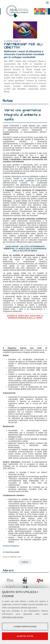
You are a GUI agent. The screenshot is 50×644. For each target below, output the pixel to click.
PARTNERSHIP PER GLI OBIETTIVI (23, 46)
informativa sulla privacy (13, 617)
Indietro (25, 562)
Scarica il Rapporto (11, 546)
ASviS (9, 41)
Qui (4, 611)
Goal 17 (17, 41)
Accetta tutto (25, 636)
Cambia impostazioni (25, 626)
